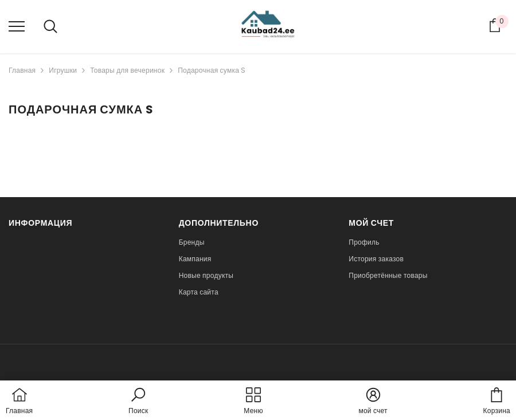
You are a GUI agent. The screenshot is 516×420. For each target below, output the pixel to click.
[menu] (17, 26)
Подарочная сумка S (212, 70)
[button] (138, 402)
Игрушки (63, 70)
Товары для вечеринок (127, 70)
